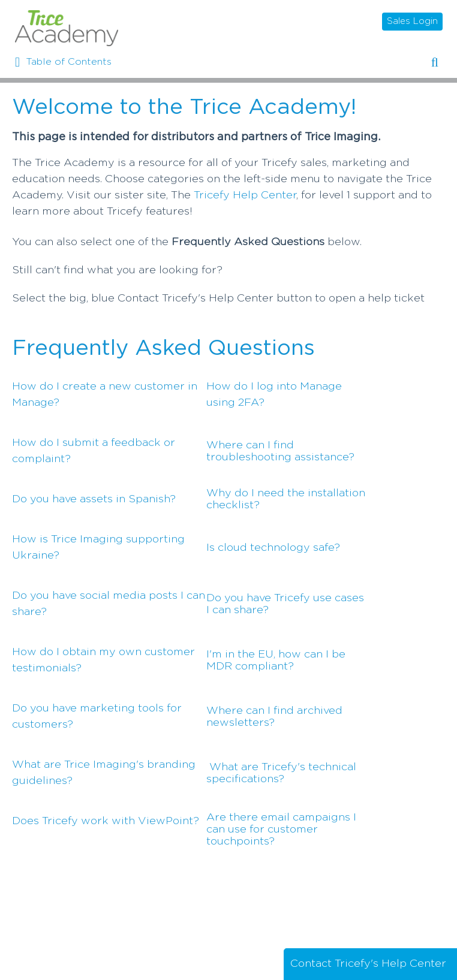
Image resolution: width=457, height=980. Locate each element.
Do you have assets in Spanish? (94, 499)
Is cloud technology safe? (273, 548)
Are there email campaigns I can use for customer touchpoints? (281, 830)
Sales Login (412, 21)
